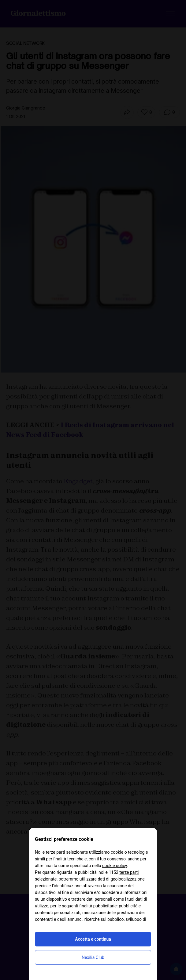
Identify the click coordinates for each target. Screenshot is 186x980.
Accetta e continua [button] (93, 939)
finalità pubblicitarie (98, 906)
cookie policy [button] (115, 866)
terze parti (129, 872)
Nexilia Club (93, 957)
